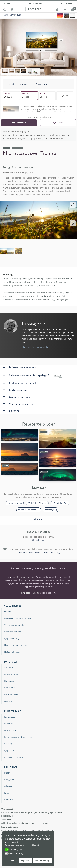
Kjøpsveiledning (12, 638)
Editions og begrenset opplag (18, 618)
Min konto (9, 723)
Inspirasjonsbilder (13, 632)
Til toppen (39, 519)
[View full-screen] (73, 205)
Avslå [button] (11, 861)
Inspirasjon (36, 3)
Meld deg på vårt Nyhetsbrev (20, 577)
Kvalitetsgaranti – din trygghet (18, 737)
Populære (19, 15)
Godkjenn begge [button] (42, 861)
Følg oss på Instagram (31, 593)
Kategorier (9, 780)
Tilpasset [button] (25, 861)
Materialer (11, 662)
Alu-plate (9, 667)
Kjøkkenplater (11, 688)
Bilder (7, 3)
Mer (65, 96)
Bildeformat (10, 800)
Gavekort (9, 701)
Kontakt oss (10, 717)
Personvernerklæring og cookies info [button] (22, 845)
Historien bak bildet (13, 652)
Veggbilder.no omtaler (14, 625)
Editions (8, 786)
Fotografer (67, 3)
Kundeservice (13, 711)
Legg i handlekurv (19, 123)
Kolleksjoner (7, 15)
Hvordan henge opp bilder (16, 645)
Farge (7, 793)
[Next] (73, 223)
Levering (8, 744)
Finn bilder (11, 767)
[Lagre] (58, 123)
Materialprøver (11, 694)
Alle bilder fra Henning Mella (35, 347)
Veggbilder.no (13, 606)
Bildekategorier (38, 540)
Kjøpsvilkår (9, 750)
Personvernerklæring (14, 757)
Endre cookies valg (51, 553)
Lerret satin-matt (12, 674)
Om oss (8, 612)
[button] (7, 850)
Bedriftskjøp (10, 730)
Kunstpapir (9, 681)
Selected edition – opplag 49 (16, 131)
